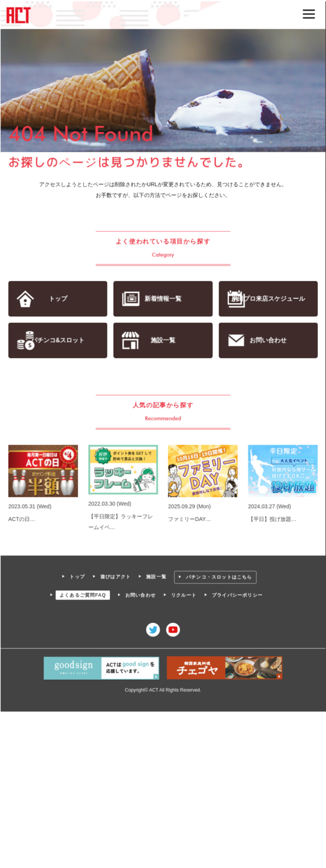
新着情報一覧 (163, 299)
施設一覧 (163, 340)
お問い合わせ (267, 340)
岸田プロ (268, 299)
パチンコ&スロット (58, 340)
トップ (58, 299)
